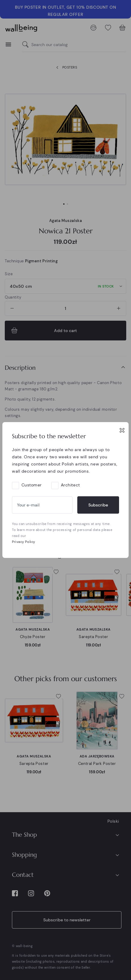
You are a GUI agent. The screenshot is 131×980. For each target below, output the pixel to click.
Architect (70, 485)
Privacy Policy (24, 542)
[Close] (122, 430)
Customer (32, 485)
